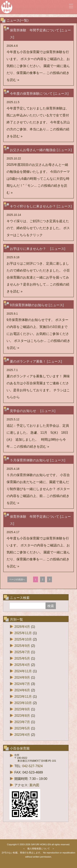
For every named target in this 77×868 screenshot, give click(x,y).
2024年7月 (22, 684)
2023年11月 (23, 697)
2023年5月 (22, 728)
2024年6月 (22, 690)
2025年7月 (22, 652)
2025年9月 (22, 646)
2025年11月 (23, 633)
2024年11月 (23, 671)
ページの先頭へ (17, 579)
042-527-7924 (32, 766)
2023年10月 (23, 703)
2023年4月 (22, 735)
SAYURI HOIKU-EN (41, 844)
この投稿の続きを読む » (31, 447)
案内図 (34, 785)
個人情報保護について (39, 849)
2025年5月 (22, 658)
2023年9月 (22, 709)
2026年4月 (22, 627)
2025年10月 (23, 639)
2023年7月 (22, 722)
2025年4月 (22, 665)
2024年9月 (22, 677)
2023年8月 (22, 716)
